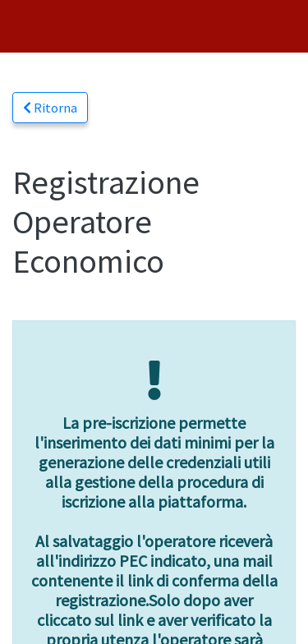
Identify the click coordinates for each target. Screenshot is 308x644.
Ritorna (50, 108)
